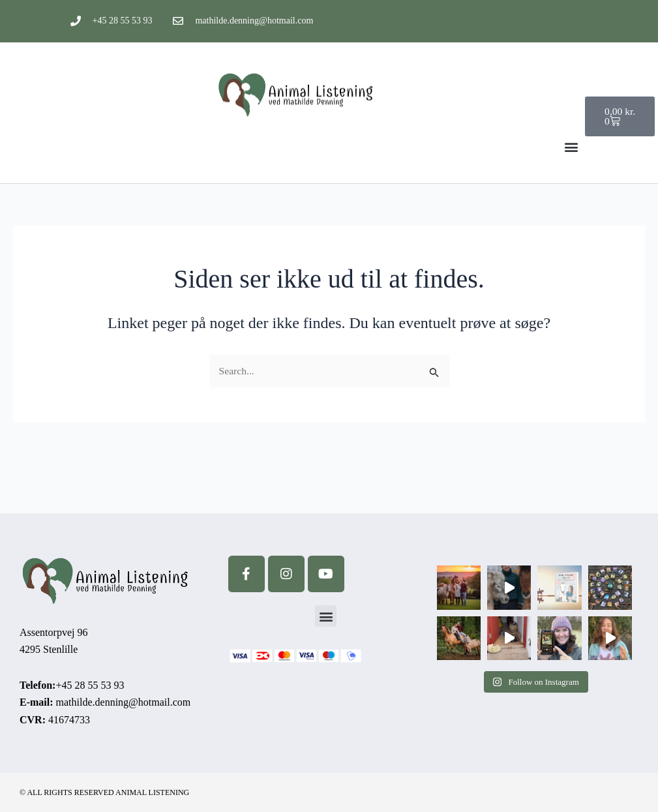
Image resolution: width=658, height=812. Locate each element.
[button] (571, 146)
